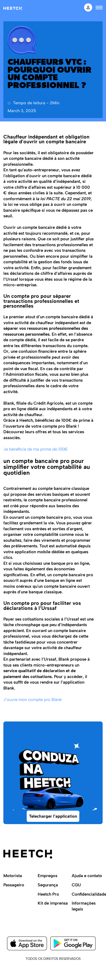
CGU (76, 885)
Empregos (48, 876)
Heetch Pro (48, 894)
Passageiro (14, 885)
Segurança (48, 885)
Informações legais (84, 906)
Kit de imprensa (53, 903)
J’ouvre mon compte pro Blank (33, 700)
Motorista (13, 876)
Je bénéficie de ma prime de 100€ (36, 449)
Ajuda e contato (87, 876)
